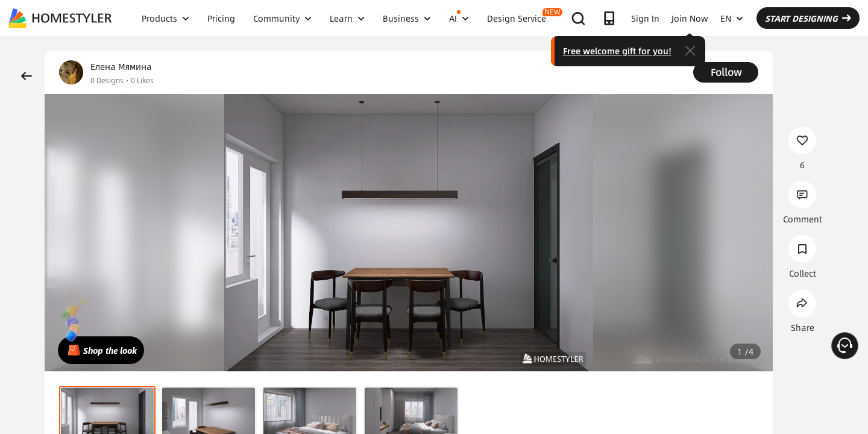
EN (732, 18)
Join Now (690, 18)
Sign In (645, 18)
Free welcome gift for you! (617, 51)
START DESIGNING (808, 18)
